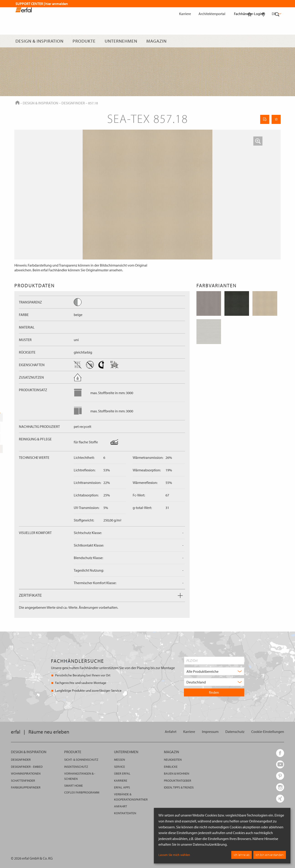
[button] (258, 141)
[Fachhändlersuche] (263, 41)
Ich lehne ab (242, 855)
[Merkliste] (250, 41)
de (276, 14)
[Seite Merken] (276, 119)
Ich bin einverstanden (270, 855)
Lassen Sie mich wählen (174, 855)
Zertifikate (101, 595)
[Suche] (277, 41)
